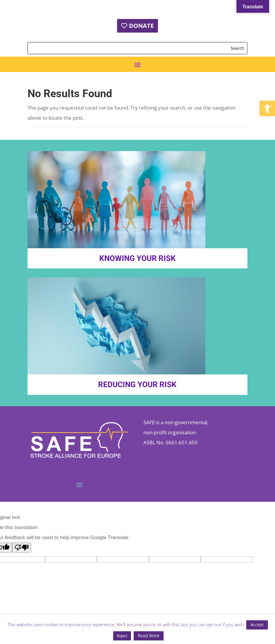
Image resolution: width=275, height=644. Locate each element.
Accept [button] (257, 625)
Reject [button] (122, 636)
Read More (149, 636)
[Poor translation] (22, 548)
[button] (267, 108)
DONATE (141, 26)
